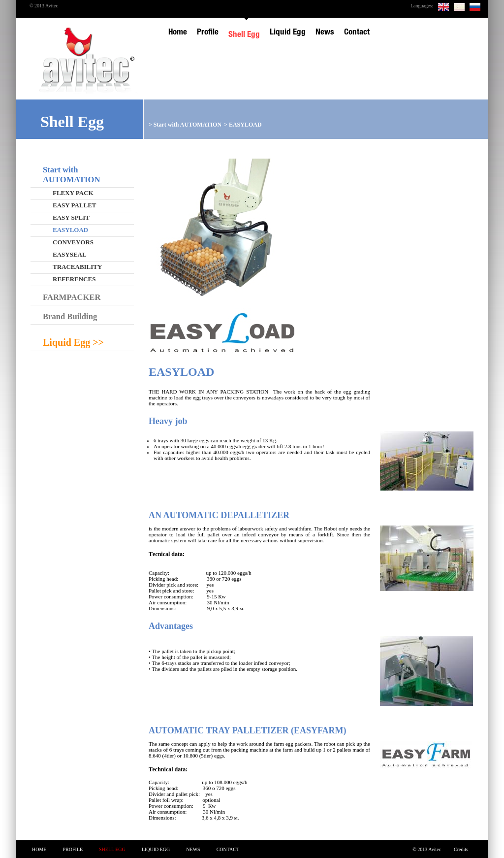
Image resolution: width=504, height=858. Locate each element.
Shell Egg (112, 849)
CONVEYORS (73, 242)
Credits (461, 849)
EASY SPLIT (71, 217)
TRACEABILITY (77, 267)
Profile (73, 849)
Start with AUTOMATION (188, 125)
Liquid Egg (156, 849)
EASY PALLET (75, 205)
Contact (228, 849)
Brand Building (70, 316)
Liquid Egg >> (73, 342)
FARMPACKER (72, 297)
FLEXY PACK (73, 193)
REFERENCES (74, 279)
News (193, 849)
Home (39, 849)
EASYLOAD (245, 125)
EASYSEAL (70, 254)
